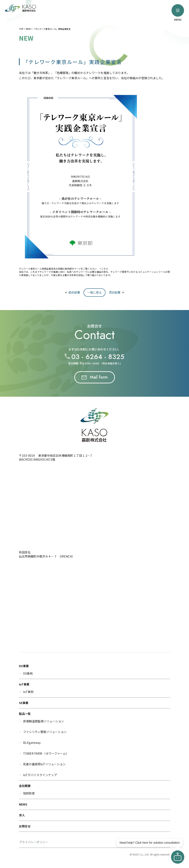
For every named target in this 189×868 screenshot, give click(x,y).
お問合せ (25, 826)
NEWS (23, 804)
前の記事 (74, 292)
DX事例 (28, 674)
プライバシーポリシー (34, 842)
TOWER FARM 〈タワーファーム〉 (46, 754)
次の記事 (115, 292)
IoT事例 (28, 692)
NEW (28, 29)
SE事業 (24, 703)
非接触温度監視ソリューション (44, 721)
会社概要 (25, 786)
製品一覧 (25, 714)
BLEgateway (32, 743)
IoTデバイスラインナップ (40, 775)
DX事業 (24, 666)
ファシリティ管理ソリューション (45, 732)
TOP (21, 29)
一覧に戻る (94, 292)
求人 (22, 815)
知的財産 (29, 793)
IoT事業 (24, 684)
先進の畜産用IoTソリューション (44, 764)
